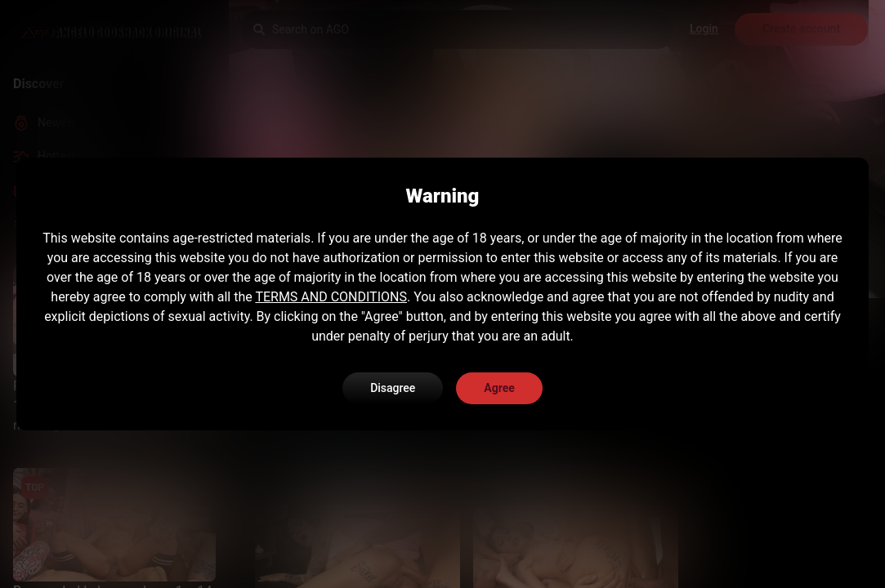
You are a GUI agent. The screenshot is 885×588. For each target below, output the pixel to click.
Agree (499, 388)
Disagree (393, 388)
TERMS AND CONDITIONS (331, 297)
